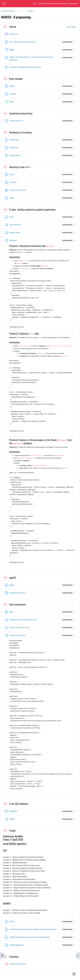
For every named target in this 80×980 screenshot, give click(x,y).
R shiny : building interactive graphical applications (32, 209)
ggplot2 (13, 577)
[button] (34, 4)
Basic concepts (16, 79)
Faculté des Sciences (8, 11)
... (18, 11)
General (13, 27)
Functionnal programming (21, 113)
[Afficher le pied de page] (74, 974)
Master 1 (31, 11)
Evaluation (14, 957)
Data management (18, 604)
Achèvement (68, 42)
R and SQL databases (19, 804)
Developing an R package (21, 132)
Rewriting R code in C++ (20, 167)
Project (13, 830)
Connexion (74, 3)
